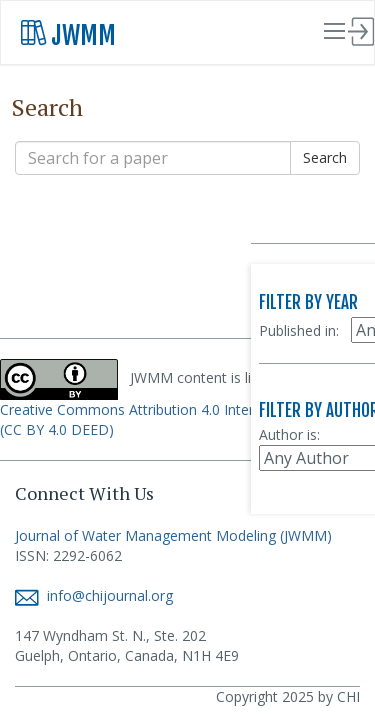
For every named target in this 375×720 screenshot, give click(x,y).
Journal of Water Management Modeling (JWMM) (173, 535)
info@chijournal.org (94, 595)
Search (325, 157)
